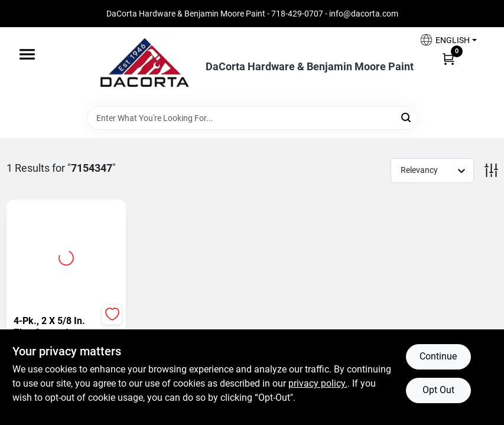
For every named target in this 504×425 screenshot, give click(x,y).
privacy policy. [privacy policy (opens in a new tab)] (318, 383)
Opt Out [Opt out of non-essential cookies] (438, 390)
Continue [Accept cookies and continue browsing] (438, 356)
